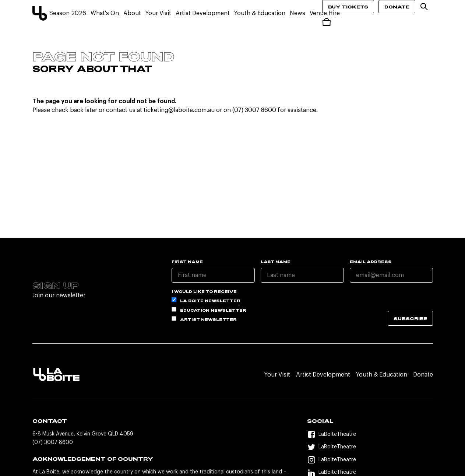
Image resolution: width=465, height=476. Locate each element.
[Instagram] (370, 460)
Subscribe (410, 318)
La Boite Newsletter (206, 300)
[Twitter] (370, 447)
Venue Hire (325, 13)
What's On (105, 13)
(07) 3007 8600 (53, 442)
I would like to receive (204, 291)
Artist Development (203, 13)
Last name (276, 262)
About (132, 13)
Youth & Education (260, 13)
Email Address (371, 262)
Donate (397, 7)
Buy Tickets (348, 7)
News (297, 13)
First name (187, 262)
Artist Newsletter (204, 319)
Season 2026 (68, 13)
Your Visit (158, 13)
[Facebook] (370, 435)
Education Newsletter (209, 310)
